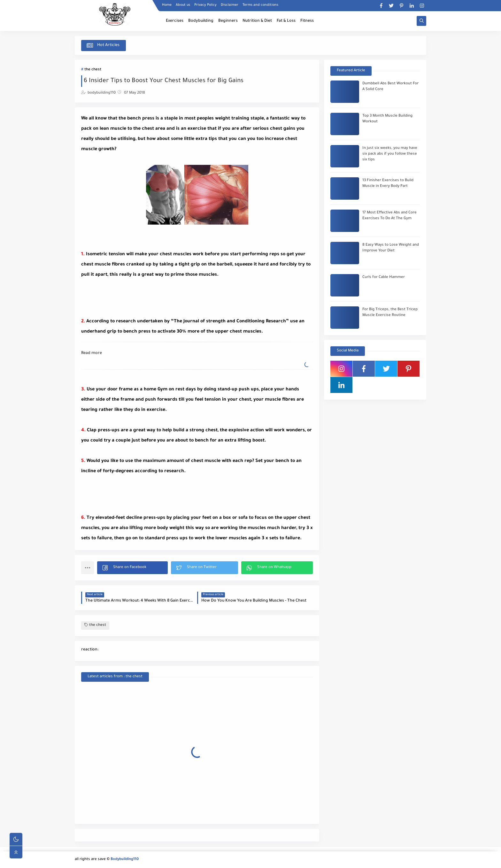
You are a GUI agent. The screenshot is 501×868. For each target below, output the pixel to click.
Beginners (228, 21)
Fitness (307, 21)
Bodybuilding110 (125, 860)
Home (167, 5)
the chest (93, 70)
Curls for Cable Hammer (384, 277)
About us (183, 5)
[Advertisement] (132, 296)
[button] (132, 568)
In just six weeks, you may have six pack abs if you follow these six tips (390, 154)
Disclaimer (230, 5)
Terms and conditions (260, 5)
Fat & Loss (286, 21)
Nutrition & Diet (257, 21)
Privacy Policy (205, 5)
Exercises (175, 21)
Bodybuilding (201, 21)
